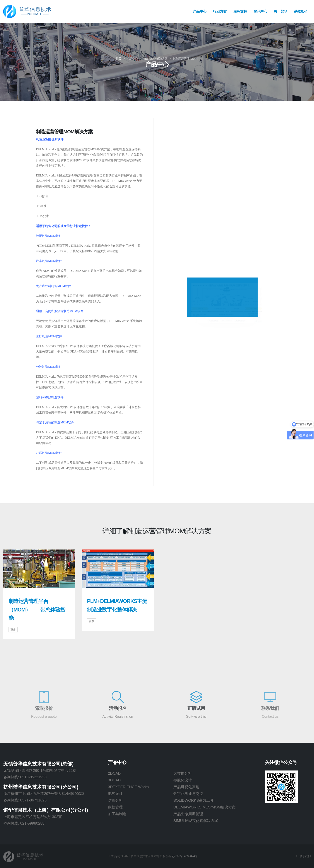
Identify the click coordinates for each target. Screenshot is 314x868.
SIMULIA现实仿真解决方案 (196, 821)
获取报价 (301, 11)
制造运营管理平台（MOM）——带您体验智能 (37, 609)
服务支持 (240, 11)
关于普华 (281, 11)
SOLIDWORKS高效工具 (194, 800)
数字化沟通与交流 (188, 794)
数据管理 (115, 807)
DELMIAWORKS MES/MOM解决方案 (205, 807)
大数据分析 (183, 773)
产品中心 (200, 11)
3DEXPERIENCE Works (128, 787)
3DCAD (114, 780)
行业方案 (220, 11)
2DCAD (114, 773)
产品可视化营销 (186, 787)
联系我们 (305, 856)
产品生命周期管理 (188, 814)
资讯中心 (260, 11)
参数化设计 (183, 780)
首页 (119, 59)
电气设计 (115, 794)
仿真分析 (115, 800)
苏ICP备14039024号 (185, 856)
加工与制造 (117, 814)
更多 (13, 630)
